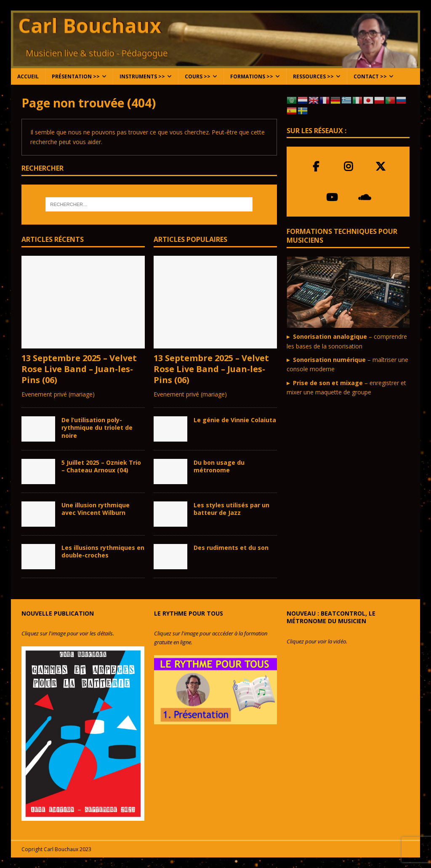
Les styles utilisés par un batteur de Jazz (231, 509)
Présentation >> (76, 76)
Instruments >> (142, 76)
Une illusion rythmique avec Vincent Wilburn (96, 509)
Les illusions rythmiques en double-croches (103, 551)
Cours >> (198, 76)
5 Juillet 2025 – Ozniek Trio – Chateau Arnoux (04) (101, 466)
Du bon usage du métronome (219, 466)
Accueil (28, 76)
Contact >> (370, 76)
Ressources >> (313, 76)
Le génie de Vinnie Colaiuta (235, 420)
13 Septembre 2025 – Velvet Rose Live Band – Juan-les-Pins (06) (79, 369)
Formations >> (252, 76)
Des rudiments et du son (231, 548)
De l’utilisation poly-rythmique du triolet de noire (97, 427)
